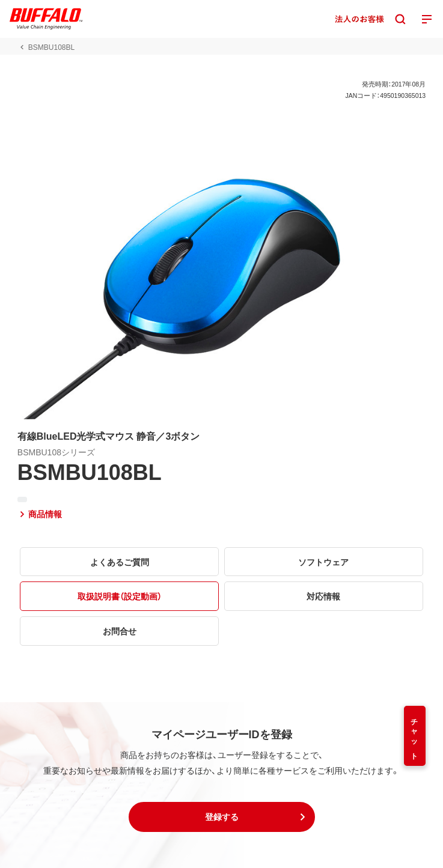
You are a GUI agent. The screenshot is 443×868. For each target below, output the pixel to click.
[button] (222, 817)
